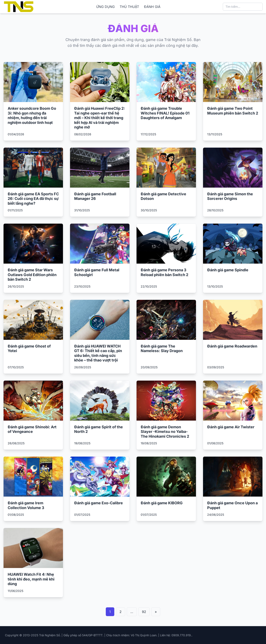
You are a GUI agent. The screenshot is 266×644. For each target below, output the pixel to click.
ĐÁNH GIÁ (152, 7)
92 (144, 612)
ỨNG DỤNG (105, 7)
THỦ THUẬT (129, 7)
